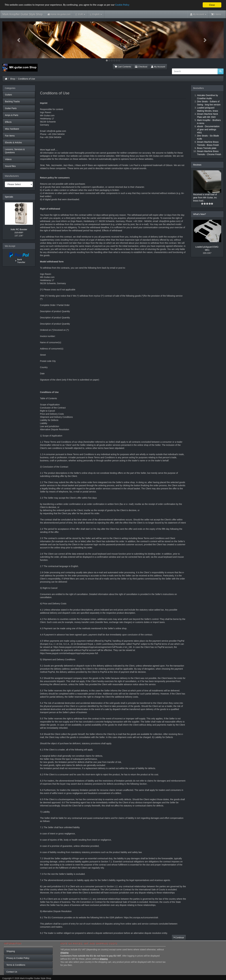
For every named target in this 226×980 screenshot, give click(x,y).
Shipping (11, 951)
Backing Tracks (12, 101)
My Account (158, 67)
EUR (80, 14)
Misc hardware (12, 129)
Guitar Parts (11, 108)
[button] (19, 40)
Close (212, 5)
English (96, 14)
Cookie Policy (123, 5)
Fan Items (10, 136)
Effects (8, 122)
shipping (65, 953)
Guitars (8, 95)
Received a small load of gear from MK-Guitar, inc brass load (205, 198)
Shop (13, 79)
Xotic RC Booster (19, 229)
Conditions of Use (27, 79)
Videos (8, 159)
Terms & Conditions (16, 965)
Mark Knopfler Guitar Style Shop (23, 14)
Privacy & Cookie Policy (18, 958)
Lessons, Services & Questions (15, 151)
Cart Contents (123, 67)
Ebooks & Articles (13, 143)
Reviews (197, 165)
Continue (179, 938)
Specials (9, 197)
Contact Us (12, 972)
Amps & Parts (12, 115)
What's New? (200, 214)
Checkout (141, 67)
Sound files (10, 166)
